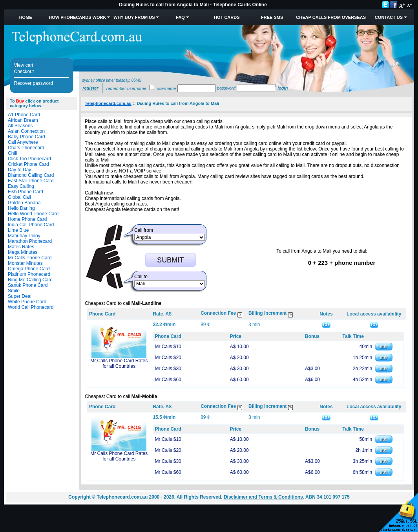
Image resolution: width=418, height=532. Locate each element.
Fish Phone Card (26, 192)
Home (26, 17)
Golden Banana (24, 203)
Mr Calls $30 (168, 369)
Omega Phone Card (29, 269)
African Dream (23, 120)
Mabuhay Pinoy (24, 236)
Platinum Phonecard (29, 274)
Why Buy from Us (134, 17)
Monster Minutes (25, 263)
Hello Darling (21, 208)
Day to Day (19, 170)
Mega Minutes (23, 252)
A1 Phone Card (24, 115)
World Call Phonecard (31, 307)
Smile (14, 291)
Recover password (34, 83)
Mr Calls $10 (168, 347)
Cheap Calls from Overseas (331, 17)
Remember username (126, 88)
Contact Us (389, 17)
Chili (12, 153)
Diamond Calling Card (31, 175)
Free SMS (272, 17)
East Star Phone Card (31, 181)
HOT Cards (227, 17)
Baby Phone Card (26, 137)
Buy (20, 101)
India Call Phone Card (31, 225)
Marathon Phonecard (30, 241)
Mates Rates (21, 247)
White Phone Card (27, 302)
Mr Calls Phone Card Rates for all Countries (119, 363)
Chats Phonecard (26, 148)
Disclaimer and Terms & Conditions (263, 497)
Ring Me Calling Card (30, 280)
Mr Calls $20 (168, 358)
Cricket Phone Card (28, 164)
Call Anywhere (23, 142)
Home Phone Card (27, 219)
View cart (24, 65)
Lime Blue (18, 230)
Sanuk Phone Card (28, 285)
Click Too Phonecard (29, 159)
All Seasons (20, 126)
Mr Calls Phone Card (30, 258)
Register (90, 88)
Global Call (19, 197)
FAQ (180, 17)
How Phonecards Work (77, 17)
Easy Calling (21, 186)
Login (283, 88)
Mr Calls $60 (168, 380)
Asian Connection (26, 131)
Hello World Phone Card (33, 214)
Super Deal (20, 296)
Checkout (24, 72)
